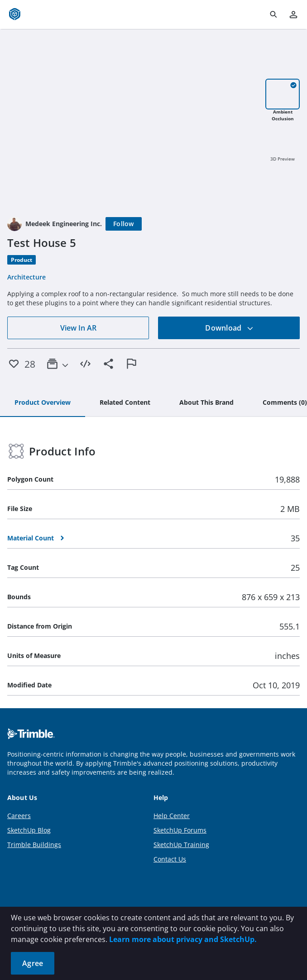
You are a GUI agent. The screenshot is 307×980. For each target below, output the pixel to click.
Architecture (26, 277)
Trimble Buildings (34, 845)
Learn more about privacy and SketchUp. (183, 939)
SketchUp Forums (180, 830)
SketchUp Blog (29, 830)
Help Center (172, 816)
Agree (33, 963)
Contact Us (170, 859)
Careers (19, 816)
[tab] (43, 403)
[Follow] (124, 224)
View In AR (78, 328)
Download (229, 328)
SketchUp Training (181, 845)
